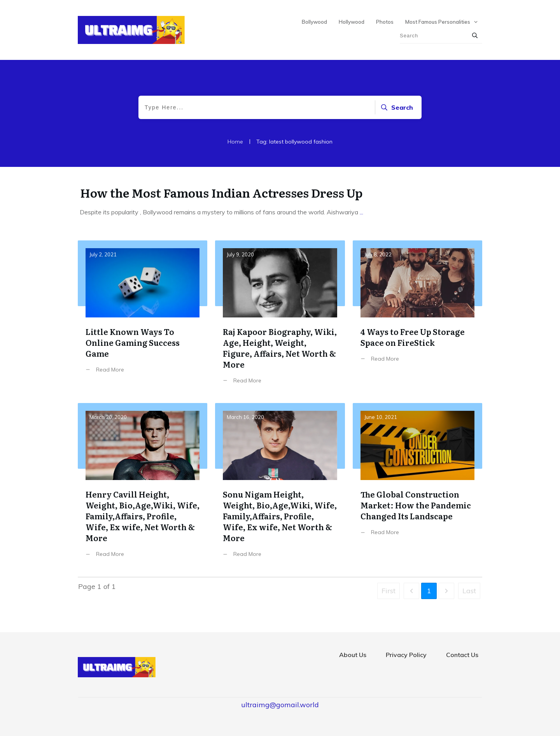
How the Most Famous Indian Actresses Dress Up (221, 193)
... (361, 212)
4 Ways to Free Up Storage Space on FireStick (417, 318)
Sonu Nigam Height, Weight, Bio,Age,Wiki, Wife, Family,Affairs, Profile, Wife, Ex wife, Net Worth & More (280, 486)
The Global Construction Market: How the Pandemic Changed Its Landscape (417, 486)
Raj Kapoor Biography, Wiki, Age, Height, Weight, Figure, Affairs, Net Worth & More (280, 318)
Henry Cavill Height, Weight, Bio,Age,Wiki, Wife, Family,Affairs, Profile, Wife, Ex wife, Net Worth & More (143, 486)
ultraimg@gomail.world (280, 705)
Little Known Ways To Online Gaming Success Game (143, 318)
